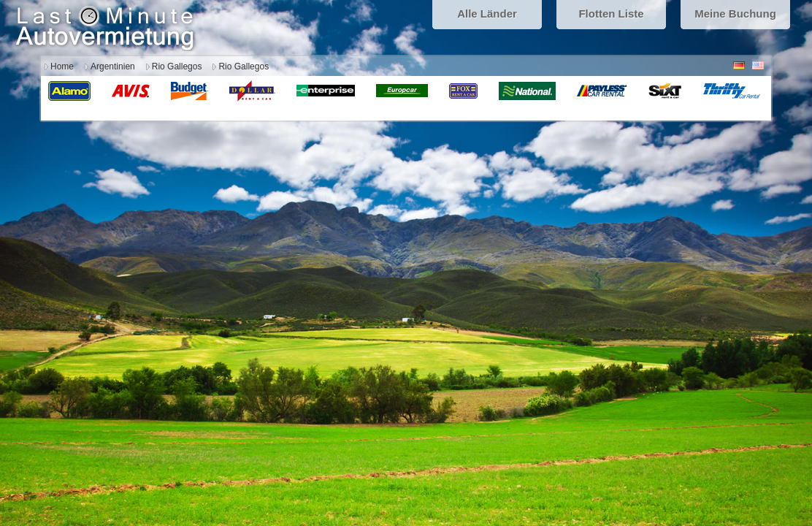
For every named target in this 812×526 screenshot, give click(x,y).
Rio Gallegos (177, 66)
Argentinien (113, 66)
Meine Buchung (735, 14)
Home (62, 66)
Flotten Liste (611, 14)
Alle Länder (487, 14)
